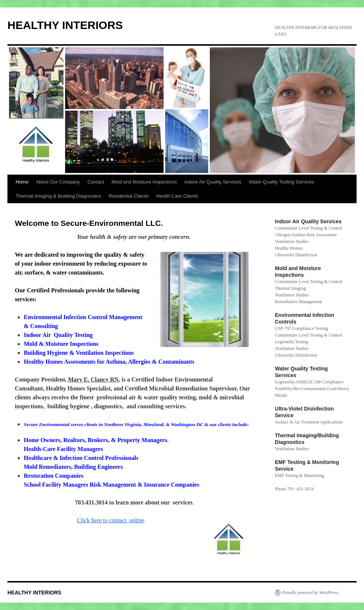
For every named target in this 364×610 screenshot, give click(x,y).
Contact (96, 182)
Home (22, 182)
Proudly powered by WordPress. (311, 593)
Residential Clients (129, 196)
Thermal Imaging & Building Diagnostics (58, 196)
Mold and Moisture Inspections (144, 182)
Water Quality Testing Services (282, 182)
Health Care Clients (177, 196)
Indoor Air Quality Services (213, 182)
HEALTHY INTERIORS (65, 25)
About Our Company (58, 182)
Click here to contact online (110, 520)
